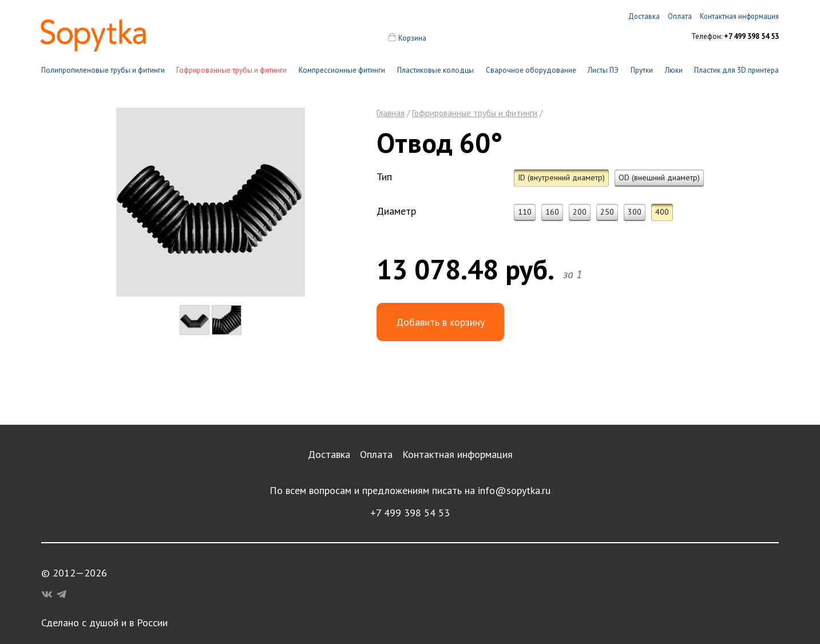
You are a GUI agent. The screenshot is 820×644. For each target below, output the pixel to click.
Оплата (376, 454)
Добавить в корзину (440, 322)
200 (580, 212)
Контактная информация (457, 454)
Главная (391, 113)
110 (525, 212)
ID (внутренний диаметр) (561, 177)
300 (635, 212)
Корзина (412, 38)
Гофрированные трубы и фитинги (231, 70)
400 (662, 212)
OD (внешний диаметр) (659, 177)
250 (607, 212)
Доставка (329, 454)
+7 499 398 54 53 (410, 513)
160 (552, 212)
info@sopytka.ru (514, 490)
